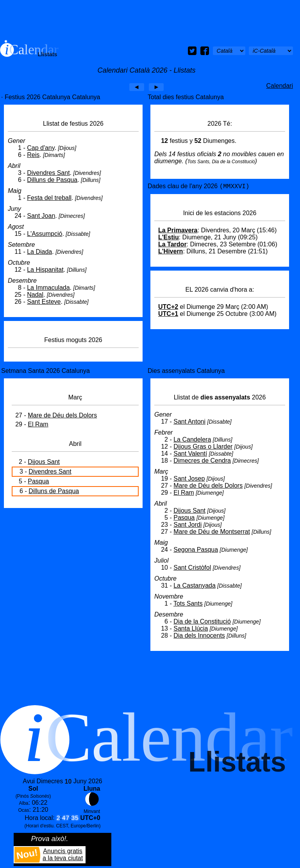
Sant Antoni (189, 422)
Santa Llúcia (191, 628)
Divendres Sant (48, 173)
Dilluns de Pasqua (52, 180)
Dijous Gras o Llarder (203, 446)
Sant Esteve (44, 302)
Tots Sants (188, 603)
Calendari (280, 86)
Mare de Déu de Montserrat (212, 532)
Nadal (35, 295)
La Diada (39, 252)
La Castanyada (195, 585)
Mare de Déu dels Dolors (62, 415)
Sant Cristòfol (192, 568)
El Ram (38, 424)
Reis (33, 155)
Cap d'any (41, 148)
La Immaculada (48, 288)
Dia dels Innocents (199, 635)
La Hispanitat (45, 270)
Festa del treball (49, 198)
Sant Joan (41, 216)
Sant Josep (189, 479)
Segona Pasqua (196, 550)
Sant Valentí (190, 454)
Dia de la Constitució (202, 621)
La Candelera (192, 439)
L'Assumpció (45, 234)
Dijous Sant (44, 462)
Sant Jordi (187, 525)
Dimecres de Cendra (202, 461)
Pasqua (38, 481)
